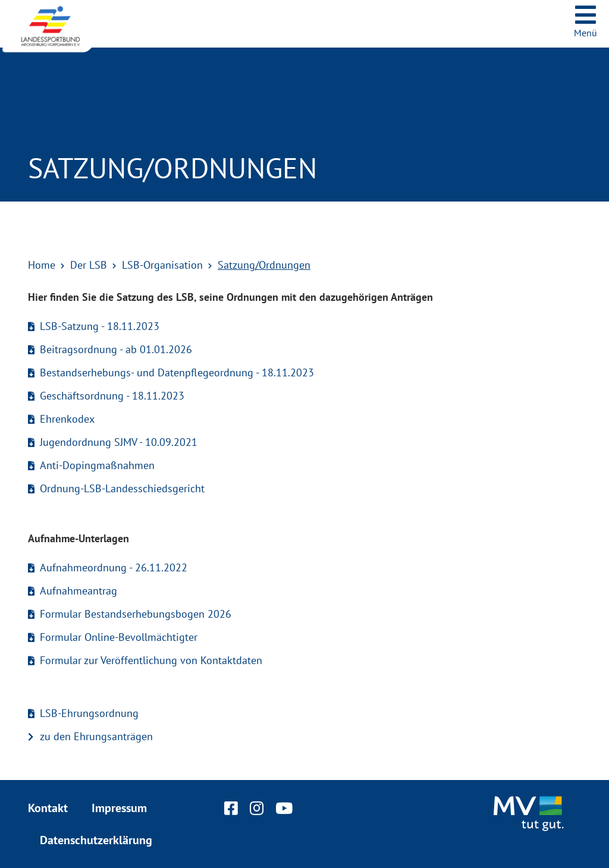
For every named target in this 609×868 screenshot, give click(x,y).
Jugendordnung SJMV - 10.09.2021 (119, 442)
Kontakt (48, 808)
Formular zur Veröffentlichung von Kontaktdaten (151, 660)
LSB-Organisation (162, 265)
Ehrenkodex (67, 419)
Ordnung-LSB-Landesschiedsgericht (122, 488)
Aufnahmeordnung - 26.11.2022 (114, 567)
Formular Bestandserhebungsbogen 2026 (136, 614)
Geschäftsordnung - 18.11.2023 (112, 396)
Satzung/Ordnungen (264, 265)
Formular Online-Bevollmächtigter (119, 637)
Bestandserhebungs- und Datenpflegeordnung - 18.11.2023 (177, 372)
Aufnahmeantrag (79, 591)
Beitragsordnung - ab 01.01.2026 (116, 349)
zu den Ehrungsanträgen (96, 736)
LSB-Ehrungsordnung (89, 713)
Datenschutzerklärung (96, 840)
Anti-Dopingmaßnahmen (97, 465)
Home (42, 265)
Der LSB (89, 265)
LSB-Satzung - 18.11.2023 (100, 326)
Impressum (119, 808)
